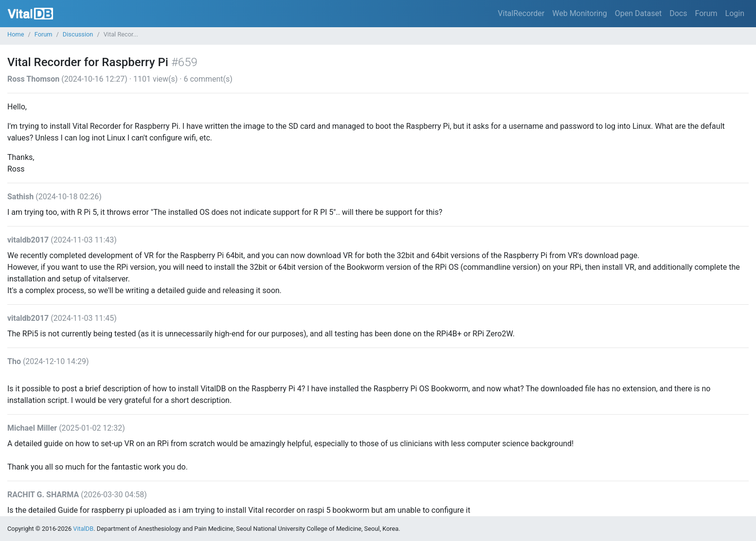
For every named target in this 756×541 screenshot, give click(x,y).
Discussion (78, 34)
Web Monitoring (580, 13)
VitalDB (30, 14)
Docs (678, 13)
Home (16, 34)
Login (735, 13)
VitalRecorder (521, 13)
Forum (706, 13)
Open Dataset (638, 13)
